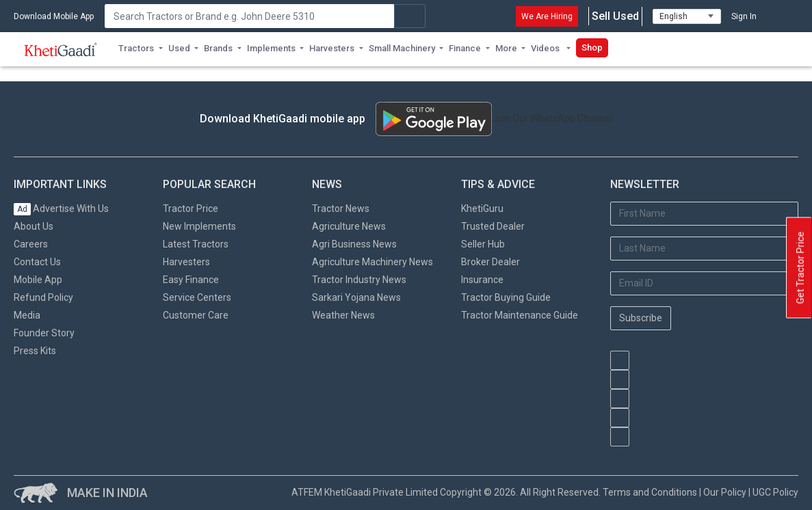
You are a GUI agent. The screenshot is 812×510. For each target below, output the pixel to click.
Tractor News (341, 209)
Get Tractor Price (800, 268)
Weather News (343, 315)
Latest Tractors (196, 244)
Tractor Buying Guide (506, 297)
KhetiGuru (482, 209)
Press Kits (35, 351)
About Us (34, 226)
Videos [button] (546, 48)
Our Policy (725, 492)
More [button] (506, 48)
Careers (31, 244)
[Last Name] (704, 249)
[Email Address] (704, 283)
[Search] (249, 16)
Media (27, 315)
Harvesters (186, 262)
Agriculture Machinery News (372, 262)
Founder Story (44, 333)
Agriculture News (349, 226)
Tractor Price (191, 209)
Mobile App (38, 280)
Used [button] (179, 48)
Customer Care (196, 315)
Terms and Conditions (650, 492)
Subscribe (641, 318)
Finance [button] (465, 48)
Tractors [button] (136, 48)
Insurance (482, 280)
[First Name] (704, 214)
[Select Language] (687, 16)
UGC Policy (775, 492)
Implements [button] (271, 48)
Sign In (744, 16)
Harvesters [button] (332, 48)
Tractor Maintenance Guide (520, 315)
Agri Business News (354, 244)
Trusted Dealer (493, 226)
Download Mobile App (54, 16)
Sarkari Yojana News (356, 297)
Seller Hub (483, 244)
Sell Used (615, 16)
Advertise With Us (61, 209)
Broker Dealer (490, 262)
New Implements (199, 226)
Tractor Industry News (359, 280)
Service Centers (197, 297)
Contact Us (37, 262)
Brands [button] (218, 48)
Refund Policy (43, 297)
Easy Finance (191, 280)
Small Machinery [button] (402, 48)
